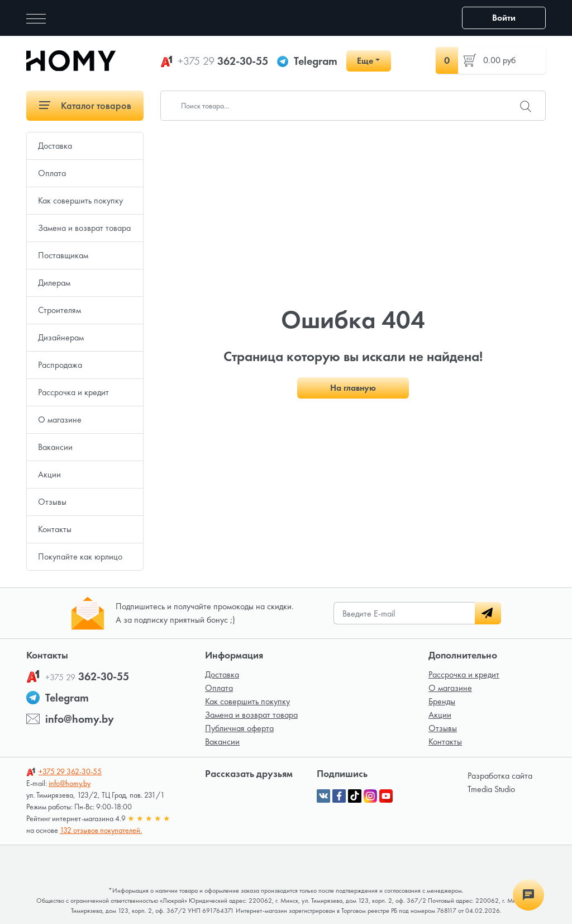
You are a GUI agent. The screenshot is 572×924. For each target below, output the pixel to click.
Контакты (55, 529)
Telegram (316, 61)
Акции (49, 474)
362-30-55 (223, 61)
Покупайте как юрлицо (80, 556)
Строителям (59, 310)
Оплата (52, 173)
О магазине (60, 420)
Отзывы (52, 502)
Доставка (55, 146)
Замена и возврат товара (84, 228)
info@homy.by (80, 719)
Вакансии (55, 447)
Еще (365, 61)
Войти (504, 18)
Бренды (442, 701)
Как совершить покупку (80, 200)
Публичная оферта (239, 728)
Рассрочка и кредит (73, 392)
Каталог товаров (85, 105)
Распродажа (60, 365)
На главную (353, 388)
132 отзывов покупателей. (101, 830)
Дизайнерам (61, 337)
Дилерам (54, 283)
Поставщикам (63, 255)
